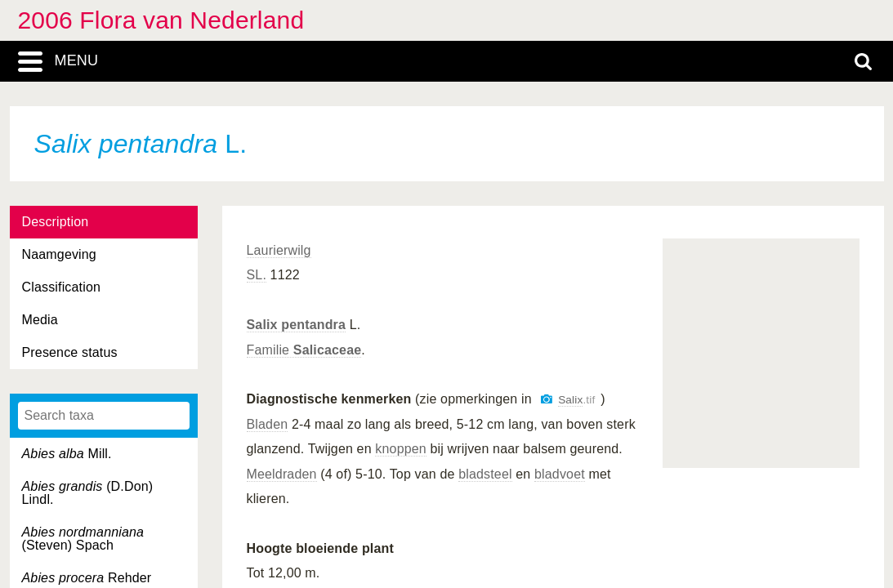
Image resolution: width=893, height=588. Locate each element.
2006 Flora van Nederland (161, 20)
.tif (576, 400)
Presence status (70, 352)
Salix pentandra (297, 325)
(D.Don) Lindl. (88, 493)
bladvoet (560, 474)
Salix (570, 400)
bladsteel (485, 474)
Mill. (67, 454)
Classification (62, 287)
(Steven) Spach (83, 539)
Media (40, 320)
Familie (304, 350)
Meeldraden (282, 474)
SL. (257, 275)
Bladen (268, 424)
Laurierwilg (279, 250)
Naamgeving (59, 254)
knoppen (401, 449)
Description (56, 222)
